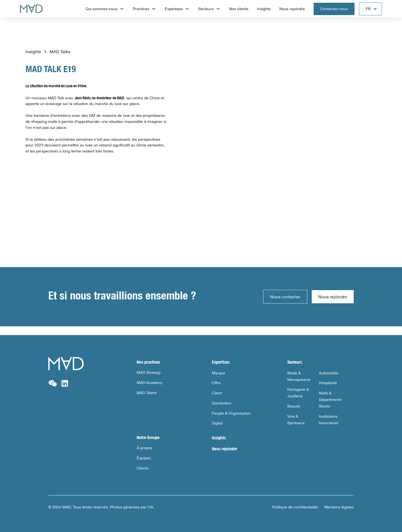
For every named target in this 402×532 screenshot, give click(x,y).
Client (217, 393)
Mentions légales (339, 507)
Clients (143, 468)
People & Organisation (231, 413)
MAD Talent (147, 393)
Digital (217, 423)
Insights (264, 9)
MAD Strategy (149, 372)
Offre (216, 383)
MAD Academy (150, 383)
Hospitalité (328, 383)
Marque (219, 373)
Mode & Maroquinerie (299, 376)
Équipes (144, 458)
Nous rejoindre (292, 9)
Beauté (294, 406)
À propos (144, 448)
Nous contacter (285, 297)
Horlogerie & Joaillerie (298, 393)
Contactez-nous (334, 9)
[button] (105, 9)
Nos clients (239, 9)
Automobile (329, 373)
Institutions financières (328, 420)
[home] (31, 9)
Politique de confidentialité (295, 507)
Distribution (222, 403)
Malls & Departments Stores (330, 400)
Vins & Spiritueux (296, 420)
